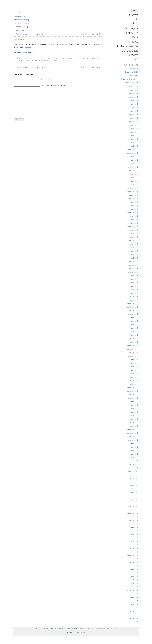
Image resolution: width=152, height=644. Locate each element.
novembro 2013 (133, 391)
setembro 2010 (133, 524)
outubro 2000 (134, 618)
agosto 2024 (134, 125)
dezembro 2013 (133, 387)
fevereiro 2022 (133, 167)
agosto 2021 (134, 174)
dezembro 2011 (133, 471)
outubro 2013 (134, 394)
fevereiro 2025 (133, 114)
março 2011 (134, 503)
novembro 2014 (133, 349)
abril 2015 (135, 331)
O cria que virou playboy (130, 79)
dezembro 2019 (133, 212)
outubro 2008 (134, 594)
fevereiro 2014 (133, 380)
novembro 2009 (133, 559)
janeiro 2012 (134, 468)
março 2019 (134, 223)
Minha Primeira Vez (86, 628)
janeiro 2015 (134, 342)
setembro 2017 (133, 240)
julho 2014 (135, 363)
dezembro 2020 (133, 191)
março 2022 (134, 163)
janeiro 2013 (134, 426)
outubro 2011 (134, 478)
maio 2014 (134, 370)
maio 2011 (135, 496)
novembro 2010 (133, 517)
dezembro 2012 (133, 429)
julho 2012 (135, 447)
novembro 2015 (133, 307)
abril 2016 (135, 289)
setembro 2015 (133, 314)
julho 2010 (135, 531)
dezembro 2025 (133, 97)
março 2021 (134, 184)
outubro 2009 (134, 562)
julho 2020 (135, 202)
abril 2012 (135, 457)
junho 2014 (134, 366)
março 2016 (134, 293)
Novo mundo (134, 68)
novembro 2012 (133, 433)
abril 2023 (135, 146)
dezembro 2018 (133, 226)
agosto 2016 (134, 275)
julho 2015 (135, 321)
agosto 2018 (134, 230)
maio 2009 (134, 576)
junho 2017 (134, 251)
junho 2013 (134, 408)
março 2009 (134, 583)
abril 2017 (135, 258)
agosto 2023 (134, 135)
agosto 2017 (134, 244)
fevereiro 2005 (133, 611)
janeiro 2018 (134, 237)
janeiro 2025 (134, 118)
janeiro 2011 (134, 510)
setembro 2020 (133, 198)
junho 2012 (134, 450)
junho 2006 (134, 604)
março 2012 (134, 461)
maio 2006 (134, 608)
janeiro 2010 (134, 552)
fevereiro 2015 (133, 338)
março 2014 (134, 377)
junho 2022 (134, 156)
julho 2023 (135, 139)
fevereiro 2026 (133, 93)
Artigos (76, 628)
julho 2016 (135, 279)
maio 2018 (134, 233)
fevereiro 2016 (133, 296)
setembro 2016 (133, 272)
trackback (38, 60)
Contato (37, 628)
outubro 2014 (134, 352)
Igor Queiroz (80, 632)
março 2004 (134, 615)
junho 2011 (134, 492)
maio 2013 (134, 412)
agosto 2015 (134, 317)
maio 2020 (134, 209)
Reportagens (53, 628)
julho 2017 (135, 247)
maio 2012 (134, 454)
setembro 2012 (133, 440)
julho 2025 (135, 104)
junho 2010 (134, 534)
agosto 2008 (134, 597)
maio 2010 (134, 538)
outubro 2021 (134, 170)
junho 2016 (134, 282)
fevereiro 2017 (133, 261)
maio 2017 (134, 254)
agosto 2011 (134, 485)
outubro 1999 (134, 622)
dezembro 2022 (133, 149)
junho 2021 (134, 177)
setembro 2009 (133, 566)
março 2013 (134, 419)
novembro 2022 (133, 153)
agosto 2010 (134, 527)
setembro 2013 (133, 398)
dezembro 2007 (133, 601)
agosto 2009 (134, 569)
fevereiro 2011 (133, 506)
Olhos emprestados (132, 75)
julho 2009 (135, 573)
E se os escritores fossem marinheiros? (31, 34)
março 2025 (134, 111)
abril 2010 (135, 541)
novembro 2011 (133, 475)
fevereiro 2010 (133, 548)
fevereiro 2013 (133, 422)
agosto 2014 (134, 359)
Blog (80, 59)
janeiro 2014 (134, 384)
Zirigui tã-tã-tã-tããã (131, 72)
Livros (116, 628)
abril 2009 (135, 580)
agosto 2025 (134, 100)
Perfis (70, 628)
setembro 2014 (133, 356)
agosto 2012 (134, 443)
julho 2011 (135, 489)
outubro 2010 (134, 520)
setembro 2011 (133, 482)
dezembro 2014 (133, 345)
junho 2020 (134, 205)
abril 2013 (135, 415)
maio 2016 (134, 286)
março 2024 (134, 132)
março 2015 (134, 335)
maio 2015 (134, 328)
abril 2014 (135, 373)
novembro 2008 (133, 590)
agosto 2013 (134, 401)
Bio (42, 628)
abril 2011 (135, 499)
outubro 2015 (134, 310)
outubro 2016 (134, 268)
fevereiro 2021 (133, 188)
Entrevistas (63, 628)
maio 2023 (134, 142)
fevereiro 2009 (133, 587)
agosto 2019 (134, 216)
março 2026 (134, 90)
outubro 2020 (134, 195)
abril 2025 (135, 107)
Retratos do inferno (131, 82)
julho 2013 (135, 405)
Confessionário (100, 628)
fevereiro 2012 (133, 464)
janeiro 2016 (134, 300)
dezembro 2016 (133, 265)
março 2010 (134, 545)
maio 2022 (134, 160)
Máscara (109, 628)
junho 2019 (134, 219)
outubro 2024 (134, 121)
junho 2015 (134, 324)
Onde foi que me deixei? (91, 34)
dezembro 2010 (133, 513)
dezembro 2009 (133, 555)
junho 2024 (134, 128)
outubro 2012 (134, 436)
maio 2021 (134, 181)
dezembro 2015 (133, 303)
